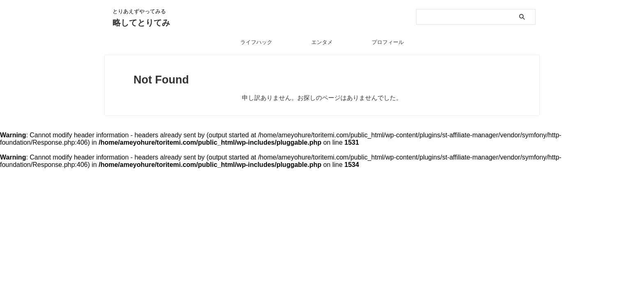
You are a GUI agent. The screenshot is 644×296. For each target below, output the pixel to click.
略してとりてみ (141, 23)
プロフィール (388, 42)
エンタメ (322, 42)
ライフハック (256, 42)
